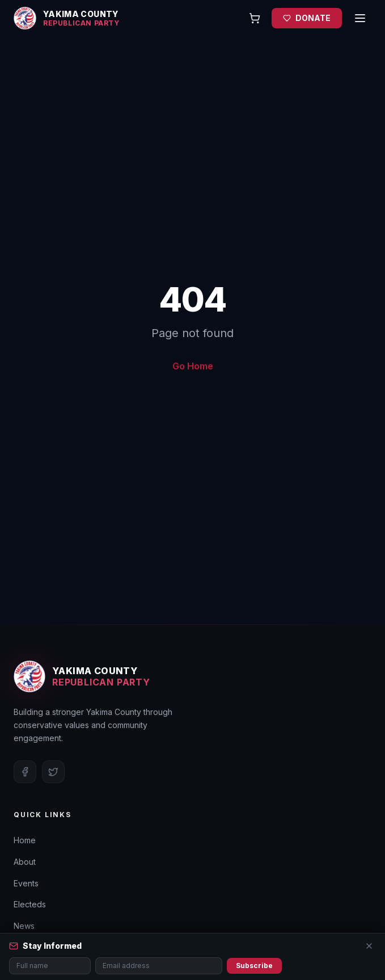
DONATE (307, 18)
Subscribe (254, 966)
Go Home (193, 366)
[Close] (369, 946)
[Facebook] (25, 772)
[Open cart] (255, 18)
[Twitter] (53, 772)
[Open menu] (360, 18)
